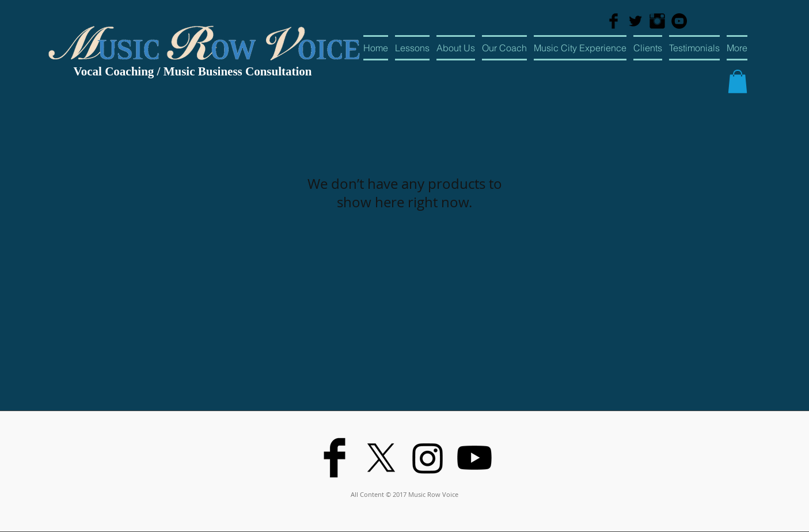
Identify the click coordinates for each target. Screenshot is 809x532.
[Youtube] (474, 458)
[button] (738, 81)
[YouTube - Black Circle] (679, 21)
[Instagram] (428, 458)
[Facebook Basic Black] (614, 21)
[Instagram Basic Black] (657, 21)
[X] (381, 458)
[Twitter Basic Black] (635, 21)
